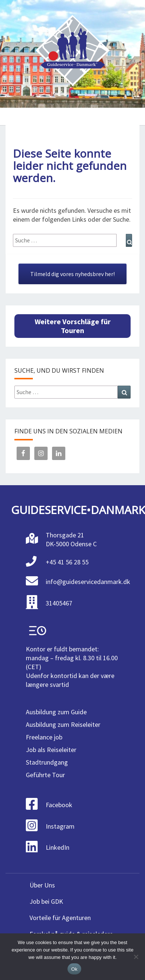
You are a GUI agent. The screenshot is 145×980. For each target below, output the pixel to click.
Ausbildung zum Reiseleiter (63, 724)
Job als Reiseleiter (51, 750)
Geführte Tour (45, 775)
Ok (74, 969)
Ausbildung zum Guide (56, 712)
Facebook (59, 805)
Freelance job (44, 737)
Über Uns (42, 885)
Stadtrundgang (47, 762)
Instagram (60, 826)
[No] (136, 957)
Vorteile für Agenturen (60, 918)
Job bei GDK (46, 901)
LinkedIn (58, 847)
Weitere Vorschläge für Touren (73, 326)
